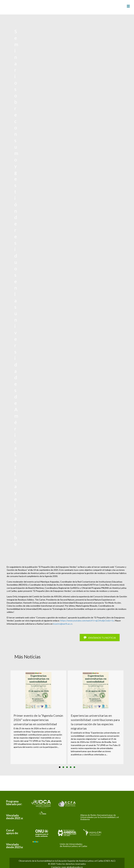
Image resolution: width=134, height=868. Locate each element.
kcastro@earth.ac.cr (63, 624)
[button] (60, 767)
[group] (38, 717)
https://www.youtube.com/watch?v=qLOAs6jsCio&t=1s (87, 621)
